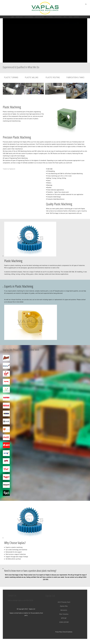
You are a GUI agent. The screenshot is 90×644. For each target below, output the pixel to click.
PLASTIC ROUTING (53, 77)
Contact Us (76, 17)
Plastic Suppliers (58, 17)
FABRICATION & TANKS (75, 77)
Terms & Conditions (68, 632)
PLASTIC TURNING (11, 77)
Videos (65, 17)
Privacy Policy (59, 632)
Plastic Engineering (29, 17)
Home (12, 17)
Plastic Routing (49, 17)
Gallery (70, 17)
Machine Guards (19, 17)
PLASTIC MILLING (32, 77)
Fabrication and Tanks (40, 17)
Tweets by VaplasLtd (9, 169)
